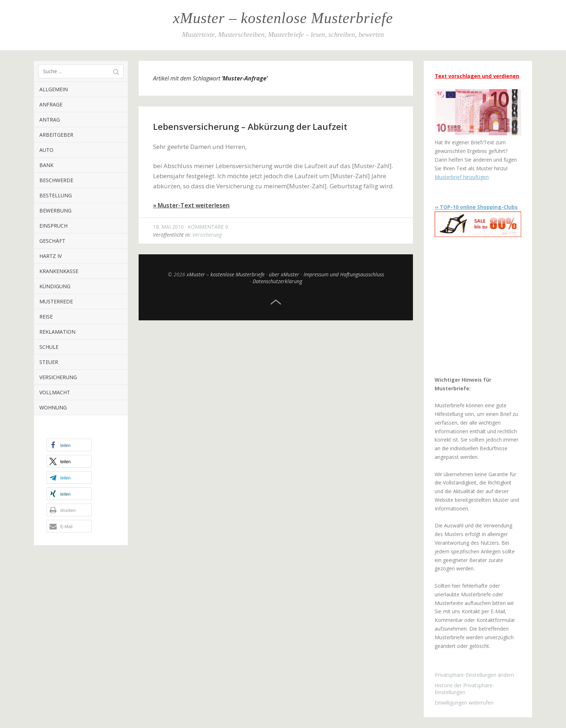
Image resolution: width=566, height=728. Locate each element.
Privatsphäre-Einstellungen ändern (474, 675)
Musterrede (56, 301)
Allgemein (54, 89)
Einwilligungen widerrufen (464, 703)
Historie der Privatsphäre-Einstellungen (464, 689)
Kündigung (55, 286)
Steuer (49, 362)
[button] (69, 445)
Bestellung (56, 195)
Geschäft (52, 241)
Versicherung (58, 377)
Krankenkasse (59, 271)
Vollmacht (55, 392)
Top (276, 302)
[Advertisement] (480, 306)
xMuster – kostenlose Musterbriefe (283, 18)
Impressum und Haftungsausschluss (344, 274)
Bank (46, 165)
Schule (49, 347)
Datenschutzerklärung (277, 281)
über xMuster (284, 274)
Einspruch (53, 226)
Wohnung (53, 407)
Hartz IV (51, 256)
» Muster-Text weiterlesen (191, 205)
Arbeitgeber (56, 135)
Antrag (50, 120)
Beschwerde (56, 180)
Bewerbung (55, 210)
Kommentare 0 (208, 227)
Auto (46, 150)
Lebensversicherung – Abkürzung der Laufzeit (250, 126)
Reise (46, 317)
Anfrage (51, 104)
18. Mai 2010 (168, 227)
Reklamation (57, 332)
